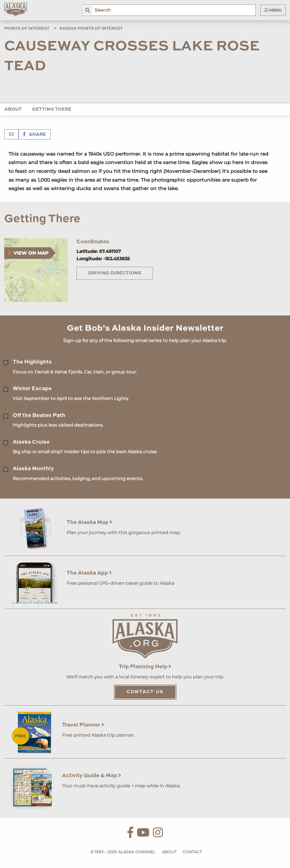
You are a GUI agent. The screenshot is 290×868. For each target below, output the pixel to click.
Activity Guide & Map (92, 776)
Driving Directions (115, 273)
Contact (192, 852)
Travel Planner (83, 725)
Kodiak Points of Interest (91, 29)
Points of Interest (27, 29)
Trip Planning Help (145, 667)
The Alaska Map (89, 522)
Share (35, 135)
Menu (273, 10)
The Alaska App (89, 573)
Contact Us (145, 692)
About (13, 109)
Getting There (52, 109)
